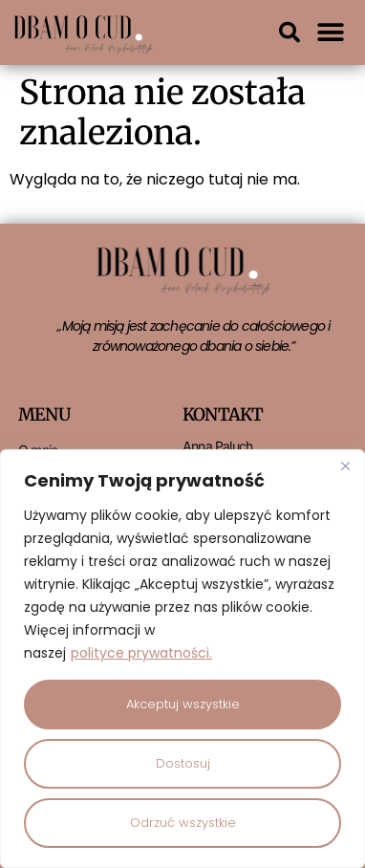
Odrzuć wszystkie (183, 823)
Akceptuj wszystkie (183, 704)
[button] (290, 33)
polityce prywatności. (141, 653)
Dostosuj (183, 763)
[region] (182, 659)
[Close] (345, 466)
